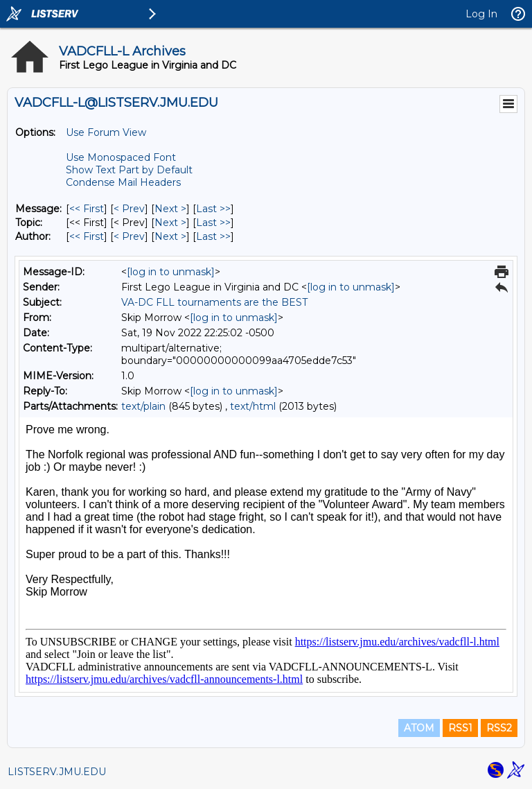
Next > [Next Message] (170, 209)
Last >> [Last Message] (213, 209)
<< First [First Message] (87, 209)
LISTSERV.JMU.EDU (57, 772)
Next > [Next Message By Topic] (170, 223)
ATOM (419, 728)
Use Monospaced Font (121, 157)
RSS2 (499, 728)
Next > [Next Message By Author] (170, 236)
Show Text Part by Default (129, 170)
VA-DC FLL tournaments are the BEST (214, 302)
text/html (253, 406)
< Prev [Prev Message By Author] (129, 236)
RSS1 (460, 728)
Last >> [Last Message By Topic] (213, 223)
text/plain (143, 406)
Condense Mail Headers (123, 182)
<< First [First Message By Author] (87, 236)
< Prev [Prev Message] (129, 209)
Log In (481, 14)
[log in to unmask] (171, 272)
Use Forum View (106, 132)
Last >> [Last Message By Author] (213, 236)
